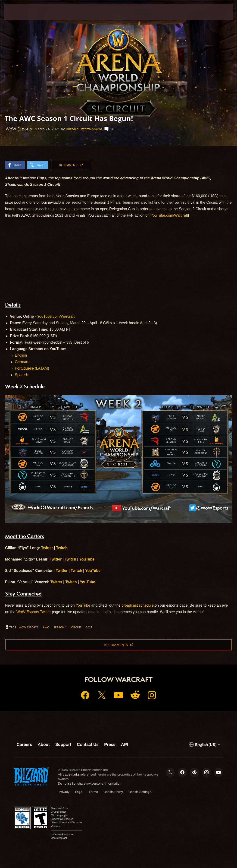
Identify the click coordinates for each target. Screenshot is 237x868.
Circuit (76, 627)
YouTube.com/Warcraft (169, 215)
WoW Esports (29, 627)
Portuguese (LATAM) (32, 368)
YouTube (83, 605)
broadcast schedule (138, 605)
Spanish (22, 375)
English (21, 355)
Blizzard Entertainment (84, 129)
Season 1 (60, 627)
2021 (89, 627)
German (22, 362)
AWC (46, 627)
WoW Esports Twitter (34, 612)
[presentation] (18, 12)
